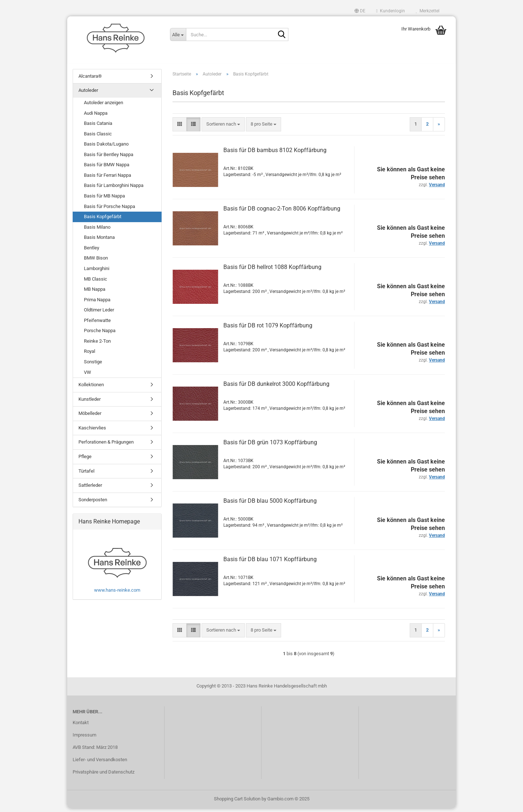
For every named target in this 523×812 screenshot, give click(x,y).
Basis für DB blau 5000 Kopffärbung (270, 504)
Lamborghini (97, 272)
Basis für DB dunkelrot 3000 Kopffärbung (276, 387)
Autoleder (88, 94)
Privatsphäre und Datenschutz (104, 776)
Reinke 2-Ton (97, 345)
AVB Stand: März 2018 (95, 751)
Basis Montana (99, 241)
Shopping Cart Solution (237, 802)
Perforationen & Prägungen (106, 446)
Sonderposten (93, 503)
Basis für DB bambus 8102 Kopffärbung (275, 154)
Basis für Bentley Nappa (109, 158)
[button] (360, 11)
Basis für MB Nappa (104, 199)
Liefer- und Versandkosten (100, 763)
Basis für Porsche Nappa (110, 210)
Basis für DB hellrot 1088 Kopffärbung (272, 271)
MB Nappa (95, 293)
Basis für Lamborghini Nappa (114, 189)
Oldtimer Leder (99, 313)
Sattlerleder (90, 489)
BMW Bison (96, 262)
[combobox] (223, 128)
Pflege (85, 460)
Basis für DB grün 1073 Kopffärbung (270, 446)
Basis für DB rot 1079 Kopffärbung (268, 329)
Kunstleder (90, 403)
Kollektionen (91, 388)
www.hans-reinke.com (117, 594)
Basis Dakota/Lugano (106, 148)
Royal (90, 355)
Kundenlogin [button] (391, 11)
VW (88, 376)
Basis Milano (97, 231)
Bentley (92, 251)
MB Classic (96, 283)
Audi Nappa (96, 117)
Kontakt (81, 726)
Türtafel (86, 475)
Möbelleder (90, 417)
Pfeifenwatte (97, 324)
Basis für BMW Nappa (107, 169)
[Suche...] (178, 34)
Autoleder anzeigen (104, 106)
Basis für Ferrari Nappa (108, 179)
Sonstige (93, 365)
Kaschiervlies (92, 431)
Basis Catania (98, 127)
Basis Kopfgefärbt (103, 220)
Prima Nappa (97, 303)
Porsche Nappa (100, 334)
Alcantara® (90, 80)
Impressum (84, 738)
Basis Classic (98, 137)
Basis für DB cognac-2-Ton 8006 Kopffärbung (282, 212)
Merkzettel (428, 11)
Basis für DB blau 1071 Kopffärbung (270, 563)
